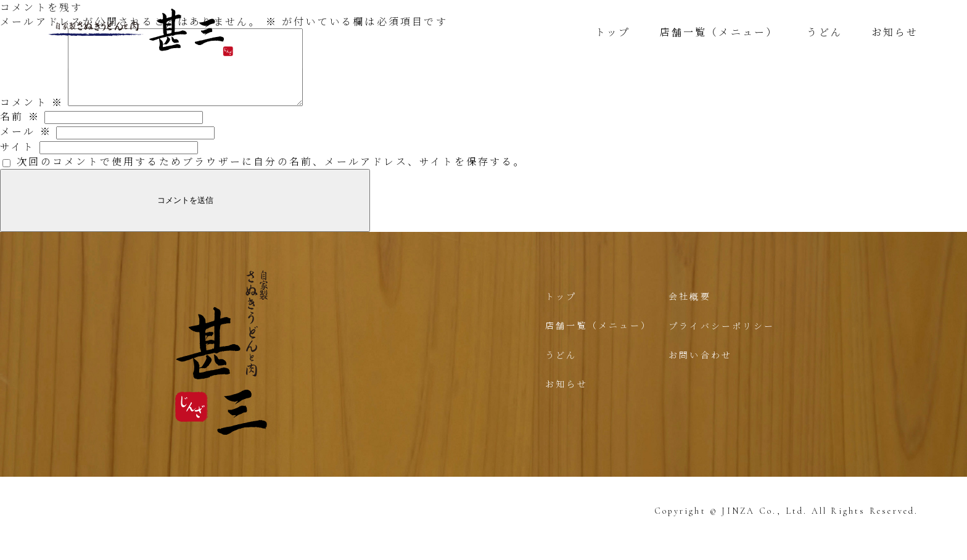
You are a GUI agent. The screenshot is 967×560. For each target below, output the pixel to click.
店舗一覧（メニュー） (718, 32)
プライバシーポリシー (722, 340)
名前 (20, 131)
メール (26, 146)
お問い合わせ (700, 369)
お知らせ (895, 32)
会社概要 (690, 311)
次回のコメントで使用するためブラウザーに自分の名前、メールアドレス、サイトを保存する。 (271, 176)
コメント (32, 117)
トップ (612, 32)
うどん (825, 32)
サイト (18, 161)
